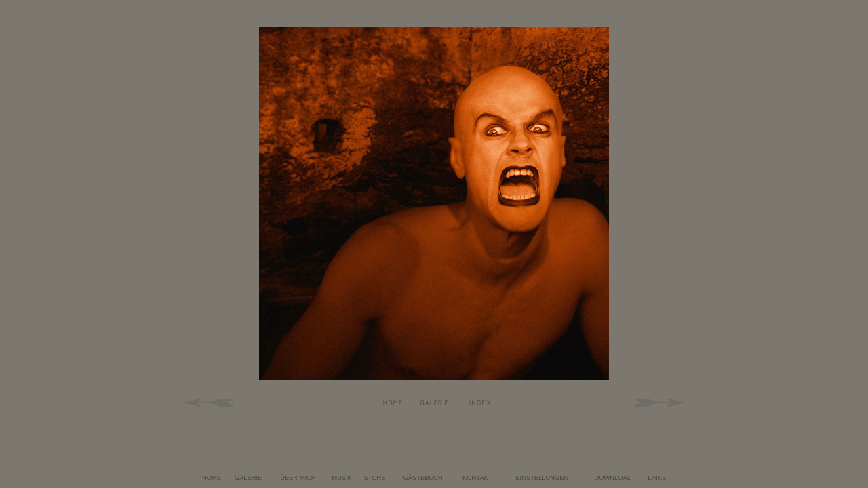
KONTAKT (477, 478)
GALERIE (248, 478)
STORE (375, 478)
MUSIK (342, 478)
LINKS (657, 478)
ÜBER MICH (298, 478)
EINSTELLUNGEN (542, 478)
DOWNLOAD (613, 478)
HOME (212, 478)
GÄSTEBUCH (423, 478)
